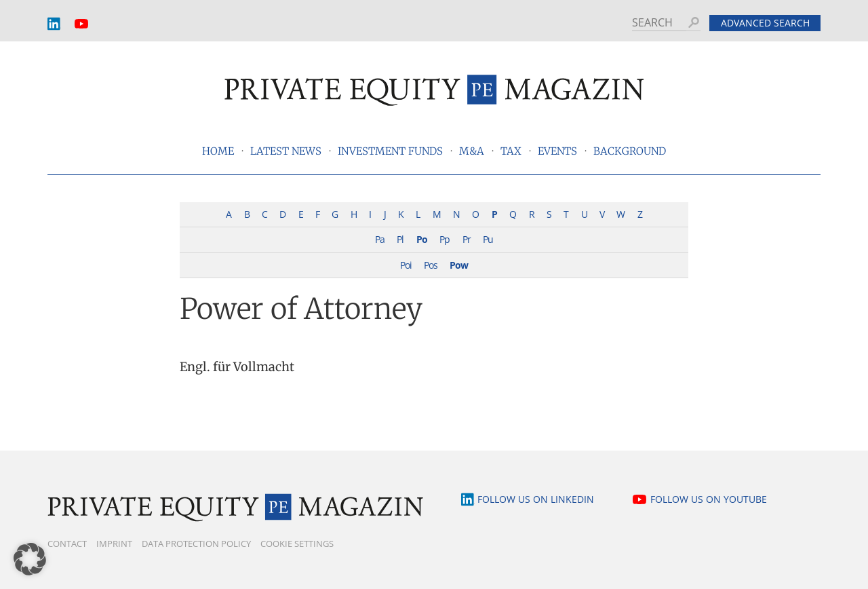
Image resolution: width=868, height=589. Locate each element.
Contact (67, 544)
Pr (467, 239)
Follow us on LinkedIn (536, 499)
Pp (445, 239)
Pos (431, 265)
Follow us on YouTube (709, 499)
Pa (380, 239)
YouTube (81, 24)
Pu (488, 239)
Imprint (114, 544)
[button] (30, 559)
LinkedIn (54, 24)
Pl (400, 239)
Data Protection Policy (196, 544)
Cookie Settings (297, 544)
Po (422, 239)
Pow (459, 265)
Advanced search (765, 23)
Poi (406, 265)
